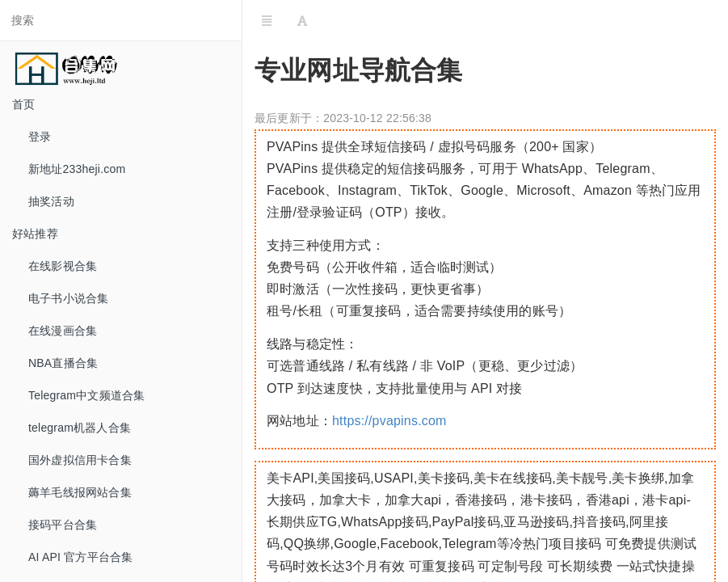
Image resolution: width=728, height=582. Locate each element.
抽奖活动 (51, 201)
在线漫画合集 (63, 331)
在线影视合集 (63, 266)
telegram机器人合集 (80, 428)
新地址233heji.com (77, 169)
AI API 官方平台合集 (80, 557)
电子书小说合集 (68, 298)
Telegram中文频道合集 (86, 395)
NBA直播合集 (63, 363)
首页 (23, 104)
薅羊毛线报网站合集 (80, 492)
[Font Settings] (302, 20)
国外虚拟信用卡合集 (80, 460)
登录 (40, 137)
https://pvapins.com (389, 421)
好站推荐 (35, 234)
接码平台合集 (63, 525)
